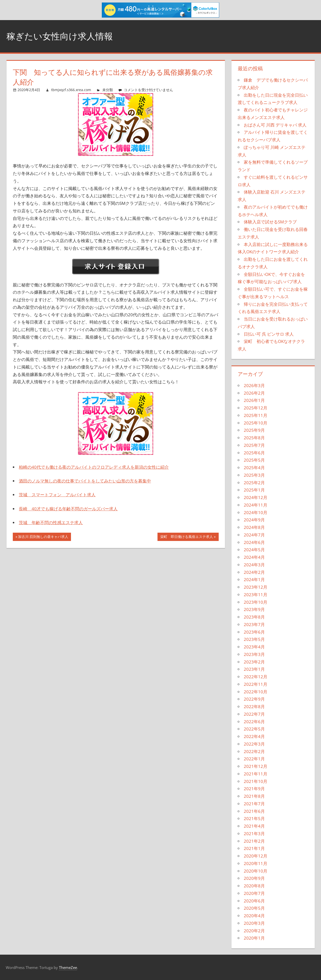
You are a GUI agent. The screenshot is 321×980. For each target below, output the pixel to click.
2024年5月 (254, 550)
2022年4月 (254, 736)
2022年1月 (254, 759)
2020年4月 (254, 916)
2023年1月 (254, 669)
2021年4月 (254, 826)
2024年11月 (256, 505)
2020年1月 (254, 938)
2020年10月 (256, 871)
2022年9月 (254, 699)
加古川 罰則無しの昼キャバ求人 (43, 537)
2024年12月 (256, 497)
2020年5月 (254, 908)
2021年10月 (256, 781)
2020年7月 (254, 893)
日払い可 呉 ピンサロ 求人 (269, 334)
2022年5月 (254, 729)
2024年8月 (254, 527)
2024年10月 (256, 512)
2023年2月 (254, 662)
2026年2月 (254, 393)
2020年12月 (256, 856)
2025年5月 (254, 460)
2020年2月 (254, 931)
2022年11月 (256, 684)
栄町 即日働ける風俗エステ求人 (186, 537)
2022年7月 (254, 714)
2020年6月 (254, 901)
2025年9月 (254, 430)
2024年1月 (254, 579)
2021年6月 (254, 811)
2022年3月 (254, 744)
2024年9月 (254, 520)
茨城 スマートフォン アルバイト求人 (57, 495)
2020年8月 (254, 886)
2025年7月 (254, 445)
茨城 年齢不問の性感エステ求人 (51, 523)
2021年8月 (254, 796)
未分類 (108, 90)
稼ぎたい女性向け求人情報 (61, 36)
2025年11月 (256, 415)
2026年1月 (254, 400)
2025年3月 (254, 475)
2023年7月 (254, 624)
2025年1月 (254, 490)
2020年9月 (254, 878)
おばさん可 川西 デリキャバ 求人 (275, 125)
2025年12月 (256, 408)
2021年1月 (254, 848)
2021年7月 (254, 804)
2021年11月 (256, 774)
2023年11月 (256, 595)
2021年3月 (254, 834)
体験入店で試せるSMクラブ (270, 222)
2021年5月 (254, 818)
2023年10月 (256, 602)
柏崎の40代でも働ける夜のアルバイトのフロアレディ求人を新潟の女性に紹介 (94, 467)
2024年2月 (254, 572)
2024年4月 (254, 557)
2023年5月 (254, 639)
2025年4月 (254, 468)
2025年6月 (254, 453)
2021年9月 (254, 789)
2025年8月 (254, 438)
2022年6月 (254, 722)
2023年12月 (256, 587)
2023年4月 (254, 647)
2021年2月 (254, 841)
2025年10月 (256, 423)
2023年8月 (254, 617)
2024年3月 (254, 565)
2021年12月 (256, 766)
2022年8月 (254, 707)
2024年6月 (254, 542)
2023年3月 (254, 654)
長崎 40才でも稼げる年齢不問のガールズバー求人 (68, 509)
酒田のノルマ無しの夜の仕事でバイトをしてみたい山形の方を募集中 (85, 481)
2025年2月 (254, 483)
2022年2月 (254, 751)
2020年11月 (256, 863)
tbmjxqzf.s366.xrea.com (71, 90)
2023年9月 (254, 609)
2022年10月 (256, 692)
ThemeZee (68, 967)
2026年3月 (254, 385)
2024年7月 (254, 535)
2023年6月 (254, 632)
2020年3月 (254, 923)
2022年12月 (256, 677)
